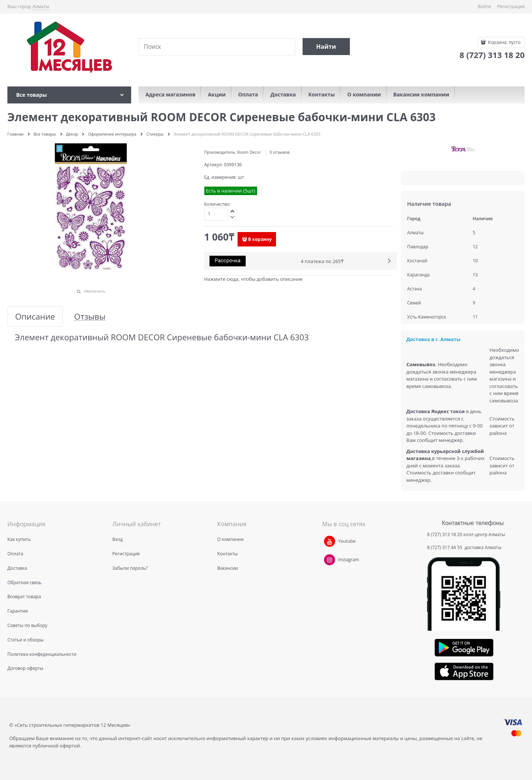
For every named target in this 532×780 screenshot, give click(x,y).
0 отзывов (280, 152)
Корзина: (504, 42)
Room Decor (249, 152)
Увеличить (95, 291)
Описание (35, 316)
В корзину (260, 239)
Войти (484, 6)
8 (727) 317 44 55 (445, 547)
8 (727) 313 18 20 (445, 534)
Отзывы (90, 316)
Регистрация (511, 6)
